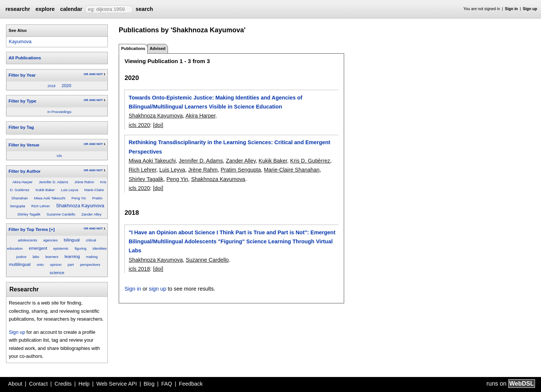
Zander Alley (91, 214)
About (15, 384)
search (144, 9)
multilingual (20, 264)
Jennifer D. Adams (53, 182)
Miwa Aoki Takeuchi (50, 198)
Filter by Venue (24, 145)
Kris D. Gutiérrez (310, 161)
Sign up (530, 9)
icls (59, 156)
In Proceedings (59, 112)
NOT (100, 74)
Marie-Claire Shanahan (292, 170)
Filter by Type (23, 101)
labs (36, 257)
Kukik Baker (45, 190)
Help (84, 384)
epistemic (61, 248)
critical (91, 240)
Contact (38, 384)
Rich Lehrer (41, 206)
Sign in (512, 9)
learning (72, 256)
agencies (50, 240)
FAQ (167, 384)
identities (100, 248)
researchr (18, 9)
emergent (38, 248)
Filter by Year (22, 75)
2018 (51, 86)
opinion (56, 265)
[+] (52, 229)
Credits (63, 384)
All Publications (25, 58)
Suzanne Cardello (61, 214)
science (57, 273)
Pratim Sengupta (241, 170)
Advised (157, 48)
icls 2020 (139, 125)
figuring (81, 248)
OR (86, 74)
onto (40, 265)
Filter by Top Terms (28, 229)
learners (52, 257)
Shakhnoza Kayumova (80, 206)
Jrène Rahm (84, 182)
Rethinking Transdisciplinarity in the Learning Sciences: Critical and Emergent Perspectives (229, 147)
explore (45, 9)
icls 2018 (139, 269)
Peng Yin (79, 198)
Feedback (191, 384)
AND (92, 74)
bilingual (72, 240)
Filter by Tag (21, 127)
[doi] (158, 125)
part (71, 265)
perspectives (90, 265)
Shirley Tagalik (29, 214)
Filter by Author (25, 171)
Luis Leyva (70, 190)
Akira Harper (23, 182)
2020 (66, 86)
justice (21, 257)
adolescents (28, 240)
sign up (157, 289)
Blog (149, 384)
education (15, 248)
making (92, 257)
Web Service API (116, 384)
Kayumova (20, 41)
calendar (71, 9)
